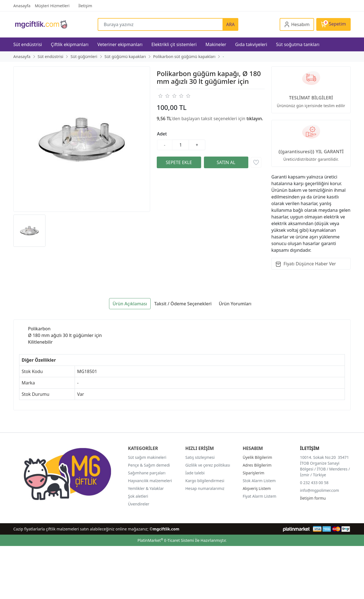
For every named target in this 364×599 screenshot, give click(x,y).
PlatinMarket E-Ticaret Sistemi (166, 540)
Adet (162, 134)
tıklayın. (255, 119)
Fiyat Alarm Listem (260, 496)
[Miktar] (181, 145)
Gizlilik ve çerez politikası (208, 465)
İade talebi (195, 473)
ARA (230, 24)
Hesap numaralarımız (205, 488)
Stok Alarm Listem (259, 481)
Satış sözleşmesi (200, 457)
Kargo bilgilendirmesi (205, 481)
